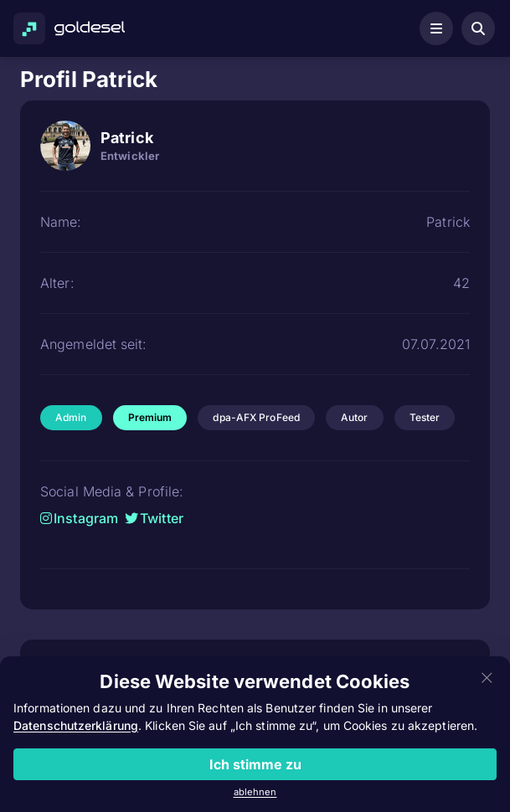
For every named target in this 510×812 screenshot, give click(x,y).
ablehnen (255, 792)
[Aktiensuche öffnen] (478, 28)
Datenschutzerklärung (76, 725)
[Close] (487, 678)
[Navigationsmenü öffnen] (436, 28)
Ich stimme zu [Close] (255, 764)
